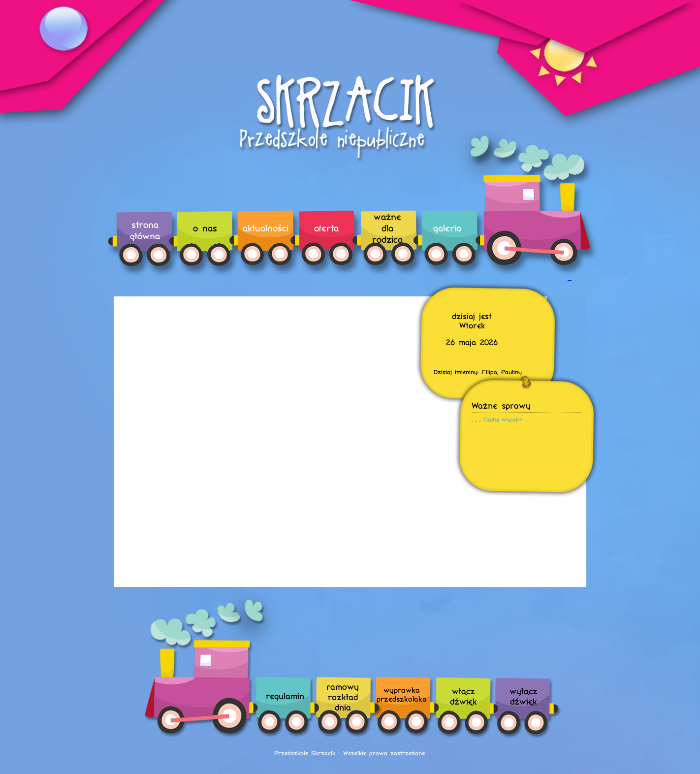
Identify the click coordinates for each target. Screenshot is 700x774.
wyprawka (402, 694)
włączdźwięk (463, 696)
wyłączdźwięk (524, 696)
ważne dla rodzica (387, 228)
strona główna (145, 230)
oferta (326, 228)
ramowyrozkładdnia (343, 696)
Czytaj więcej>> (503, 419)
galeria (447, 228)
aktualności (266, 228)
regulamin (285, 695)
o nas (205, 228)
